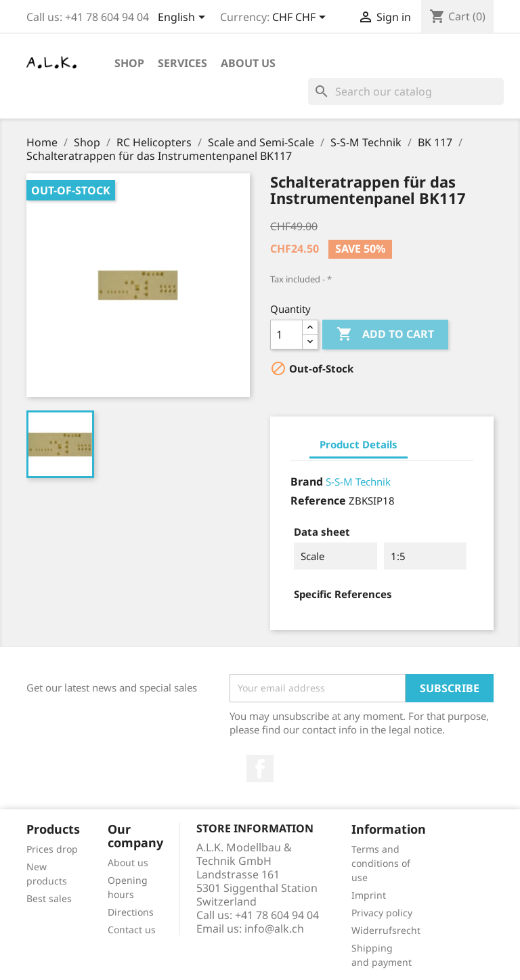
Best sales (49, 898)
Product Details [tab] (359, 444)
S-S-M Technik (358, 482)
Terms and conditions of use (381, 863)
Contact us (132, 930)
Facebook (260, 769)
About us (248, 63)
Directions (131, 912)
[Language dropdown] (184, 18)
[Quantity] (286, 335)
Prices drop (52, 849)
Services (182, 63)
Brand (307, 482)
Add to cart (385, 335)
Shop (129, 63)
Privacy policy (382, 913)
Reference (318, 500)
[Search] (406, 91)
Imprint (369, 895)
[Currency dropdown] (301, 18)
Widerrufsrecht (386, 930)
